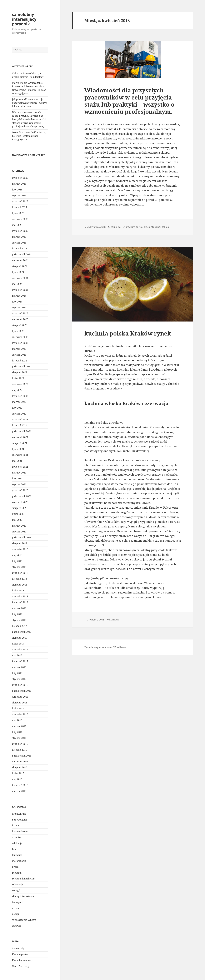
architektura (19, 814)
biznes (16, 826)
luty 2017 (17, 673)
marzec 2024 (19, 296)
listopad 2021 (19, 425)
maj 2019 (17, 555)
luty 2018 (17, 614)
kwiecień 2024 (20, 290)
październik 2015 (22, 756)
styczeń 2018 (19, 620)
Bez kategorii (19, 820)
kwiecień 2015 (20, 785)
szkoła (165, 227)
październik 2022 (22, 366)
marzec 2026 (19, 184)
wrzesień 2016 (20, 697)
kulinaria (17, 855)
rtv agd (16, 890)
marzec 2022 (19, 402)
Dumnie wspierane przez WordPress (105, 647)
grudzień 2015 (20, 744)
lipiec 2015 (18, 773)
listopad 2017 (19, 626)
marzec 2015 (19, 791)
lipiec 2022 (18, 378)
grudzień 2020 (20, 490)
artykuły (130, 227)
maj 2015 (17, 779)
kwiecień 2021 (20, 467)
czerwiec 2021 (20, 455)
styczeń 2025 (19, 243)
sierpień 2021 (20, 443)
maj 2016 (17, 720)
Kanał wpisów (20, 954)
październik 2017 (22, 632)
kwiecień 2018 (20, 602)
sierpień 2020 (20, 508)
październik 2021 (22, 431)
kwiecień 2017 (20, 661)
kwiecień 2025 (20, 231)
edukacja (17, 843)
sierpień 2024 (20, 266)
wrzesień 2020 (20, 502)
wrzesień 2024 (20, 260)
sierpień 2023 (20, 325)
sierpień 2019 (20, 543)
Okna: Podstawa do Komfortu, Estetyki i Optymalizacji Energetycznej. (29, 136)
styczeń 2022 (19, 414)
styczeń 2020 (19, 532)
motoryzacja (19, 861)
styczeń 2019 (19, 567)
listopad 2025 (19, 207)
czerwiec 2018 (20, 596)
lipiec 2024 (18, 272)
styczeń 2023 (19, 355)
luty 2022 (17, 408)
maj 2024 (17, 284)
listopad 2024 (19, 249)
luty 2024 (17, 302)
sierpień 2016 (20, 703)
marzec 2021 (19, 473)
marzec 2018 (19, 608)
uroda (15, 908)
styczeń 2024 (19, 308)
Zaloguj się (18, 948)
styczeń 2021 (19, 484)
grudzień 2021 (20, 420)
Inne (15, 849)
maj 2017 (17, 655)
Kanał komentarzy (22, 960)
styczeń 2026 (19, 195)
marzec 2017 (19, 667)
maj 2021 (17, 461)
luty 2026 (17, 190)
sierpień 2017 (20, 638)
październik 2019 (22, 537)
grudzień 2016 (20, 685)
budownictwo (20, 831)
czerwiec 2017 (20, 650)
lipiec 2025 (18, 213)
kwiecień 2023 (20, 343)
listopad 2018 (19, 579)
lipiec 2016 (18, 708)
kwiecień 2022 (20, 396)
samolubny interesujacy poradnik (24, 19)
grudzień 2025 (20, 201)
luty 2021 (17, 479)
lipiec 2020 (18, 514)
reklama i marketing (24, 879)
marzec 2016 (19, 726)
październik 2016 (22, 691)
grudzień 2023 (20, 313)
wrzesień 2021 (20, 437)
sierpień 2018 (20, 585)
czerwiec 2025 (20, 219)
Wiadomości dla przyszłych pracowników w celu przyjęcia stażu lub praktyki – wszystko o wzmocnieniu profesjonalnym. (129, 101)
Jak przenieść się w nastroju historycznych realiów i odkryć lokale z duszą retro (29, 103)
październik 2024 (22, 254)
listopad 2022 (19, 361)
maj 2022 (17, 390)
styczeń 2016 (19, 738)
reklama (17, 873)
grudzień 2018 (20, 573)
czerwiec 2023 (20, 337)
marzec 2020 (19, 526)
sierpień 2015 (20, 767)
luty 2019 (17, 561)
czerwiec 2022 (20, 384)
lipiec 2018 (18, 591)
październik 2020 (22, 496)
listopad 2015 (19, 750)
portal (139, 227)
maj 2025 (17, 225)
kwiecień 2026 (20, 178)
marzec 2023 (19, 349)
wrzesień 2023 (20, 319)
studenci (156, 227)
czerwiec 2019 (20, 549)
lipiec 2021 (18, 449)
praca (15, 867)
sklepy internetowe (23, 896)
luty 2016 (17, 732)
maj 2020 (17, 520)
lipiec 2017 (18, 644)
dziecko (16, 837)
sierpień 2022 (20, 372)
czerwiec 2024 (20, 278)
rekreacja (17, 884)
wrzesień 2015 (20, 762)
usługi (15, 914)
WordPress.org (20, 966)
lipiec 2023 (18, 331)
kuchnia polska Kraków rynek (128, 333)
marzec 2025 (19, 237)
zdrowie (17, 926)
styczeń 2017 (19, 679)
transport (17, 902)
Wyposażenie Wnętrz (24, 920)
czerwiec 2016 (20, 714)
